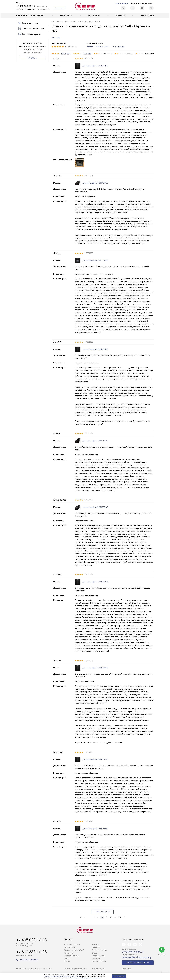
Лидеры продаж (98, 956)
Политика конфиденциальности (76, 969)
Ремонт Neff (69, 953)
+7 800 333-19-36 (26, 9)
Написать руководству (138, 963)
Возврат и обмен (71, 956)
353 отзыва (66, 53)
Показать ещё (103, 912)
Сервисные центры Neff (74, 950)
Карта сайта (126, 969)
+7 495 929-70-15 (26, 6)
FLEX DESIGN (94, 15)
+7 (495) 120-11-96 (32, 50)
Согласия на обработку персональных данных (85, 978)
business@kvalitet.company (137, 957)
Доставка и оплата (72, 945)
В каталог (56, 38)
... (89, 917)
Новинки (120, 15)
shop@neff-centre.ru (133, 952)
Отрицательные (118, 47)
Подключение (70, 947)
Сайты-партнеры (99, 961)
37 (120, 917)
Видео (94, 953)
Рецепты (95, 945)
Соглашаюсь (119, 976)
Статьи (67, 961)
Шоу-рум (59, 8)
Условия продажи (98, 969)
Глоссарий (96, 947)
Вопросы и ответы (99, 950)
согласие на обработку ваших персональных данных (62, 976)
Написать (32, 58)
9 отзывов (87, 53)
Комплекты (66, 15)
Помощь (68, 959)
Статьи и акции (122, 3)
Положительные (102, 47)
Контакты (96, 959)
